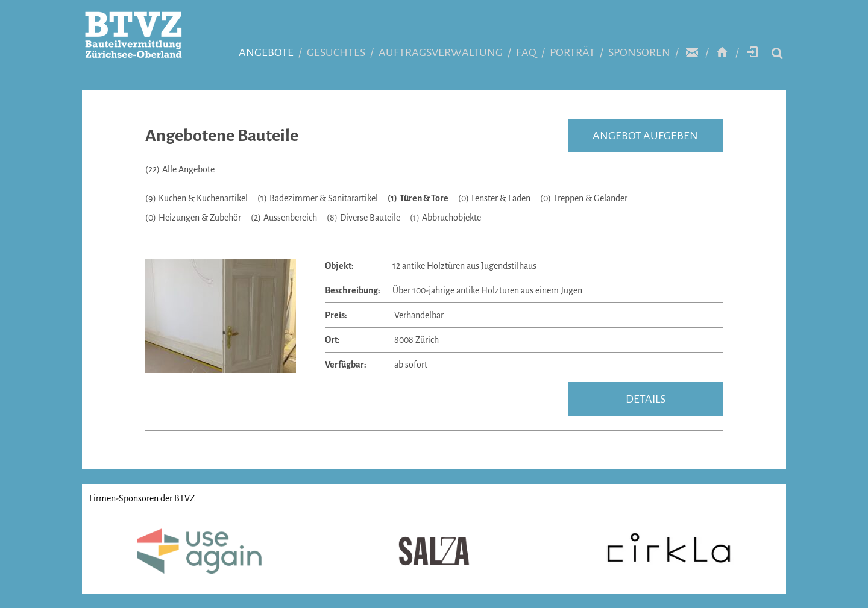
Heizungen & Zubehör (193, 218)
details (646, 399)
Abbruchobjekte (445, 218)
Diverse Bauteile (363, 218)
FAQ (526, 52)
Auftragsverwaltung (441, 52)
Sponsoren (639, 52)
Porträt (572, 52)
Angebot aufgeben (645, 136)
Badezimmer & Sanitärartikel (318, 198)
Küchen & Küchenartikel (197, 198)
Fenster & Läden (494, 198)
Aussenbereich (284, 218)
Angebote (266, 52)
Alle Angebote (180, 169)
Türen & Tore (418, 198)
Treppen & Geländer (584, 198)
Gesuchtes (336, 52)
